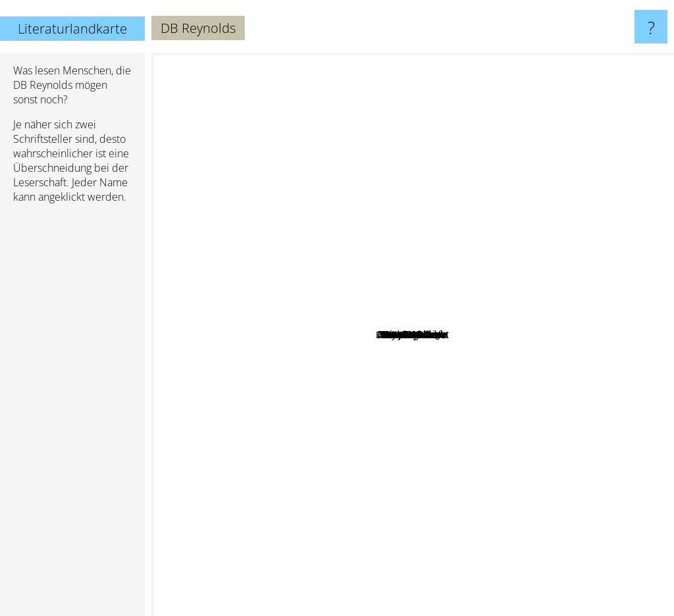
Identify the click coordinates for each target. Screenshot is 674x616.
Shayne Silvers (465, 404)
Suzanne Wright (523, 322)
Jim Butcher (530, 607)
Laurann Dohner (467, 203)
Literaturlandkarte (72, 29)
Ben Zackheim (447, 261)
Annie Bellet (318, 316)
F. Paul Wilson (292, 536)
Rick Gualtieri (302, 218)
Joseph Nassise (359, 266)
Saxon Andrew (454, 220)
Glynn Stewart (346, 402)
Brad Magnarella (271, 295)
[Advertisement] (72, 415)
